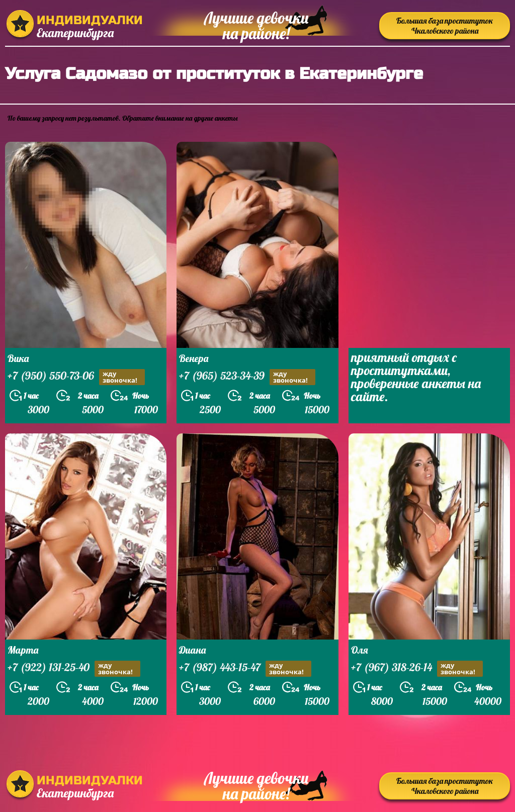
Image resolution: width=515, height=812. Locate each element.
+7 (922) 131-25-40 (74, 668)
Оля (360, 650)
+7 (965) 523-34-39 (247, 377)
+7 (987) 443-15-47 (245, 668)
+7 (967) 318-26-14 (417, 668)
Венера (194, 358)
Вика (18, 358)
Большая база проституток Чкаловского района (445, 26)
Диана (192, 650)
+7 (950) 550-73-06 (76, 377)
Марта (23, 650)
